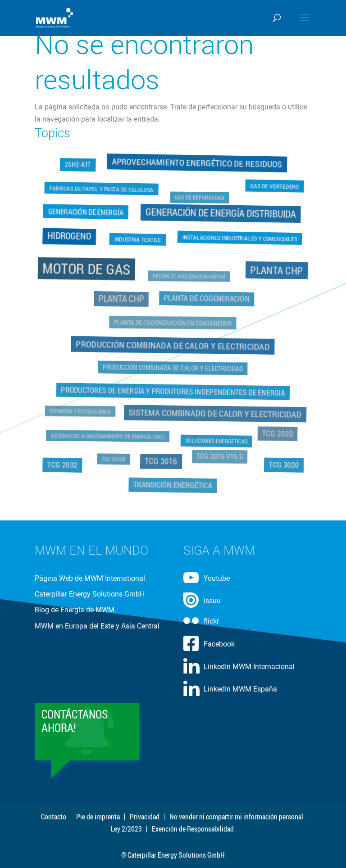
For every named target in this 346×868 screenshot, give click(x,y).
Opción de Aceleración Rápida (189, 277)
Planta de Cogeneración (206, 299)
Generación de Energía (86, 212)
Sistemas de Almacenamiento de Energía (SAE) (108, 435)
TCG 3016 (161, 460)
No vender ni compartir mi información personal (236, 817)
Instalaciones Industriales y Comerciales (240, 237)
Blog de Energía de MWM (75, 610)
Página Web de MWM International (90, 578)
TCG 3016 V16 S (220, 456)
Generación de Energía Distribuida (221, 212)
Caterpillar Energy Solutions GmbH (90, 594)
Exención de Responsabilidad (193, 829)
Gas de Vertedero (275, 185)
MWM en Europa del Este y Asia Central (97, 626)
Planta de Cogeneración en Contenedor (173, 323)
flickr (211, 621)
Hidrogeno (69, 235)
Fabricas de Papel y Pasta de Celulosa (101, 188)
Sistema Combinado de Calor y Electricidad (215, 413)
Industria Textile (138, 240)
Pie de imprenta (98, 817)
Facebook (219, 644)
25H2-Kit (78, 166)
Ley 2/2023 (126, 829)
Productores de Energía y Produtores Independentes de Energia (173, 391)
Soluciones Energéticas (216, 440)
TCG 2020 (277, 433)
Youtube (217, 578)
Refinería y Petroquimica (81, 411)
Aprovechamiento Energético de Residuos (197, 163)
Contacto (54, 817)
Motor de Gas (87, 269)
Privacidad (145, 817)
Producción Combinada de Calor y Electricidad (173, 345)
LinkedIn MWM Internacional (249, 667)
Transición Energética (173, 483)
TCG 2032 (63, 464)
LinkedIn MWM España (240, 689)
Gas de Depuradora (199, 198)
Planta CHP (276, 271)
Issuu (212, 601)
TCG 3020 (283, 464)
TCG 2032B (114, 458)
